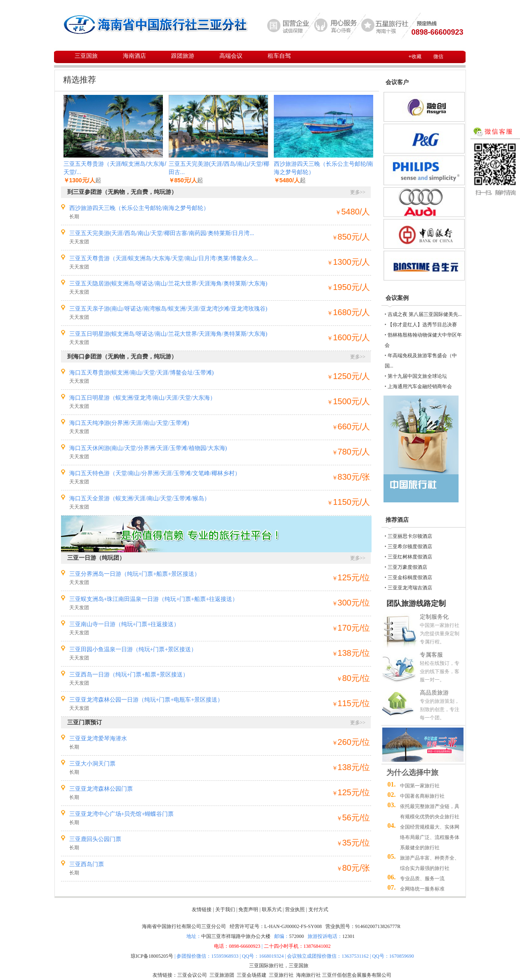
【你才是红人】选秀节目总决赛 (422, 325)
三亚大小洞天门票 (92, 764)
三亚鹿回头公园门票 (95, 839)
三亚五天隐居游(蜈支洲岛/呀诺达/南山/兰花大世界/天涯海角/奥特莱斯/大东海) (168, 284)
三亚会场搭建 (252, 975)
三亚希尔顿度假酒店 (410, 547)
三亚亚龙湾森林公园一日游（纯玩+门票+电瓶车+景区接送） (146, 700)
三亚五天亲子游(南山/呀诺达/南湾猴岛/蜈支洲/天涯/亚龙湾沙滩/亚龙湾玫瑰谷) (168, 309)
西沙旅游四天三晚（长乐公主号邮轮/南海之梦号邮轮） (139, 208)
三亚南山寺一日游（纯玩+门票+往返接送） (125, 624)
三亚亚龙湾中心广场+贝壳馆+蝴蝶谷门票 (122, 814)
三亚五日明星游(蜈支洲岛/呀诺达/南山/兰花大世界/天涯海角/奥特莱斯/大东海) (168, 334)
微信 (438, 57)
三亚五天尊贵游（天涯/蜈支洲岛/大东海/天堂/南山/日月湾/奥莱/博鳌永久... (164, 258)
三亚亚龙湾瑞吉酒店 (410, 588)
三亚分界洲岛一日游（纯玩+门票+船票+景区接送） (135, 574)
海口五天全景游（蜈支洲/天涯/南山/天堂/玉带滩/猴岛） (140, 498)
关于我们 (225, 909)
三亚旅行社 (281, 975)
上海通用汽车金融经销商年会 (420, 386)
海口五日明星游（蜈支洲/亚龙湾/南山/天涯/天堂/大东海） (142, 398)
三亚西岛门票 (87, 864)
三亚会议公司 (192, 975)
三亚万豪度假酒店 (407, 567)
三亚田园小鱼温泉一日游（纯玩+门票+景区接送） (133, 649)
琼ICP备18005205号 (152, 956)
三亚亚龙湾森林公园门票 (101, 789)
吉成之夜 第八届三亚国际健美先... (425, 314)
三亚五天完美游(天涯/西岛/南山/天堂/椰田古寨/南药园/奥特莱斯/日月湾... (162, 233)
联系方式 (272, 909)
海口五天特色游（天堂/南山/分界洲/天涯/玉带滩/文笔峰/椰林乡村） (155, 473)
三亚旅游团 (222, 975)
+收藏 (415, 57)
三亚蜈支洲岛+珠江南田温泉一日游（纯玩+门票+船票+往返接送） (154, 599)
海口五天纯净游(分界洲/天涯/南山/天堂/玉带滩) (129, 423)
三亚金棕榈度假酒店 (410, 577)
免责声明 (248, 909)
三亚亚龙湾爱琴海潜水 (98, 739)
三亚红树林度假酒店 (410, 557)
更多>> (358, 192)
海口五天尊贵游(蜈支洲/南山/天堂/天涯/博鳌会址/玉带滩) (142, 373)
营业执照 (295, 909)
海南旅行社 (308, 975)
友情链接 (202, 909)
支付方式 (318, 909)
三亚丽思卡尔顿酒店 (410, 536)
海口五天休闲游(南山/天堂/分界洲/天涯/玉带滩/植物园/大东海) (148, 448)
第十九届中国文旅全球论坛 (417, 376)
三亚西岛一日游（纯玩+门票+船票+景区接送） (129, 675)
